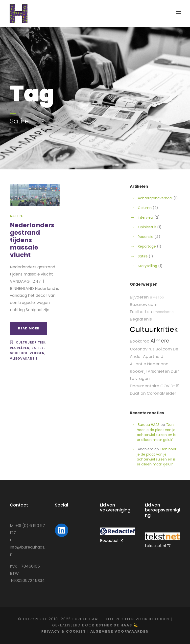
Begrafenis (141, 319)
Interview (146, 217)
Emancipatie (163, 312)
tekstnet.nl (158, 546)
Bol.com (164, 349)
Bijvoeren (139, 297)
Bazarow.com (144, 305)
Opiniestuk (147, 227)
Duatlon (138, 393)
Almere (160, 341)
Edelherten (141, 312)
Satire (16, 216)
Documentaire (145, 386)
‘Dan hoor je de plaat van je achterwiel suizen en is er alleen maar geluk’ (156, 432)
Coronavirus (142, 349)
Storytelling (147, 266)
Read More (29, 328)
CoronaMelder (161, 393)
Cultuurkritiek (31, 342)
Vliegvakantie (24, 358)
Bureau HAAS (149, 425)
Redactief (112, 540)
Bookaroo (140, 341)
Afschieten (159, 371)
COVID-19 (170, 386)
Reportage (147, 246)
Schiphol (19, 353)
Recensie (146, 237)
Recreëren (20, 348)
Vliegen (37, 353)
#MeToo (157, 297)
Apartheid (153, 356)
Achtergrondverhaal (155, 198)
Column (145, 208)
